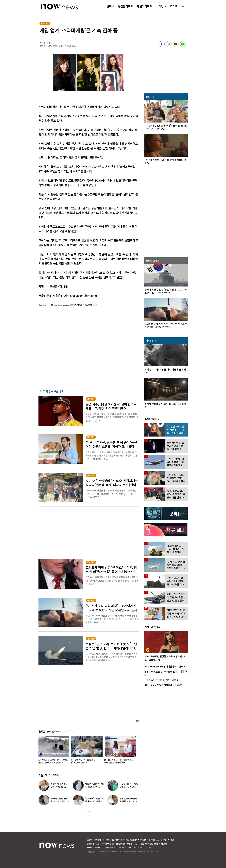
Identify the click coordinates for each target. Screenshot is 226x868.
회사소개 (98, 840)
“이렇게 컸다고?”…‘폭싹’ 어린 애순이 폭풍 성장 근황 (94, 787)
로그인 (89, 840)
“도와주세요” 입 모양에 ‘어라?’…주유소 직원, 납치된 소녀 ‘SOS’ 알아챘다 (53, 761)
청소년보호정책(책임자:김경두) (137, 840)
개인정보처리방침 (118, 840)
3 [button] (91, 812)
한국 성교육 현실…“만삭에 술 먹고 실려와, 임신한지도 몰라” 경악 (119, 761)
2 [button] (88, 812)
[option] (53, 751)
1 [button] (86, 812)
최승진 (43, 43)
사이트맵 (171, 840)
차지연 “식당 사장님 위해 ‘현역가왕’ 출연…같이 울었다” (59, 787)
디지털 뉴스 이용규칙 (158, 840)
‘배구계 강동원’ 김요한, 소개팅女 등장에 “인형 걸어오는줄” (59, 801)
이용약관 (106, 840)
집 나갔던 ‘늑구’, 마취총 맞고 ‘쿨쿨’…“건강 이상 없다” (84, 761)
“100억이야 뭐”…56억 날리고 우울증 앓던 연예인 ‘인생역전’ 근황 (129, 787)
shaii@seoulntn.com (84, 296)
